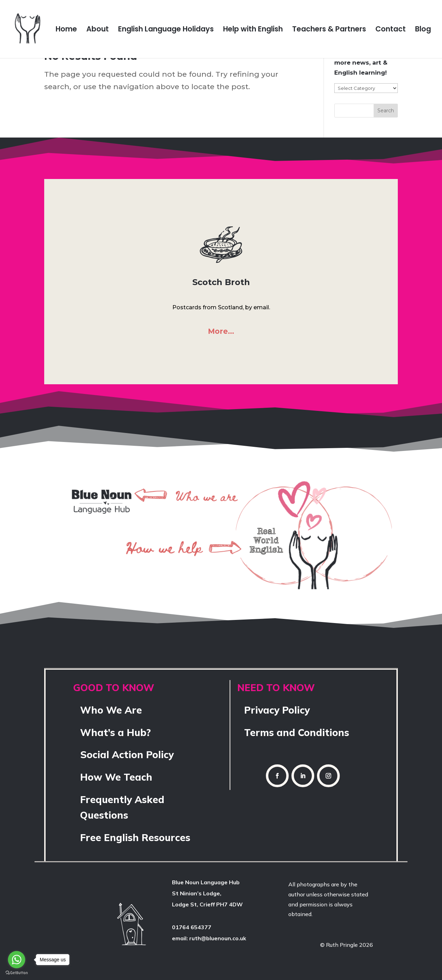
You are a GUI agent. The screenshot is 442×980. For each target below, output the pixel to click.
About (98, 30)
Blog (423, 30)
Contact (391, 30)
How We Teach (116, 777)
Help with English (253, 30)
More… (221, 331)
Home (66, 30)
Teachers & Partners (329, 30)
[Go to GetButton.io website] (17, 973)
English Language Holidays (166, 30)
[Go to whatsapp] (17, 960)
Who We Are (111, 710)
